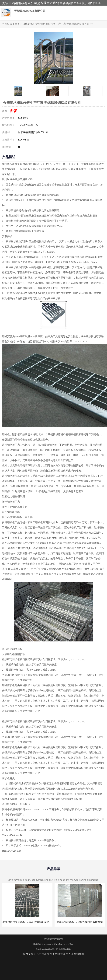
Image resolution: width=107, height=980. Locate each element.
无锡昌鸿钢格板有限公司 (47, 949)
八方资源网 (43, 954)
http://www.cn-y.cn (12, 851)
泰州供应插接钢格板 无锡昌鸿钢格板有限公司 (28, 922)
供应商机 (28, 24)
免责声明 (55, 954)
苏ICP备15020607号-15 (64, 944)
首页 (17, 24)
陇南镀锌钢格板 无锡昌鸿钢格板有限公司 (80, 922)
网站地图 (79, 954)
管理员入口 (67, 954)
